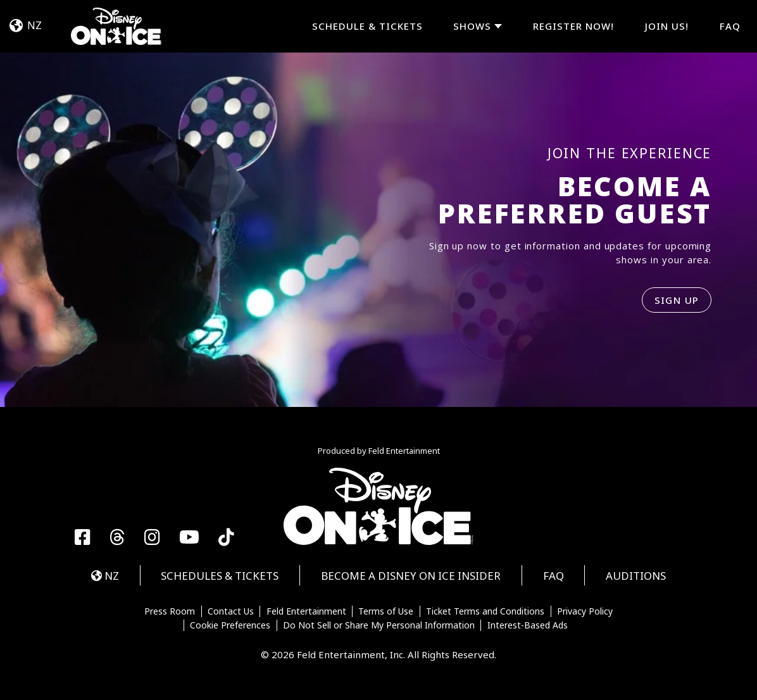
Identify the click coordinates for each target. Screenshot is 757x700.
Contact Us (231, 611)
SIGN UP (677, 300)
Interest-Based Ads (528, 625)
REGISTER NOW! (573, 26)
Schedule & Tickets (367, 26)
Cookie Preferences (230, 625)
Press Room (170, 611)
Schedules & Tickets (220, 576)
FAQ (730, 26)
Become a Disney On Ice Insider (411, 576)
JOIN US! (667, 26)
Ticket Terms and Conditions (485, 611)
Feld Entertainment (306, 611)
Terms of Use (386, 611)
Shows (472, 26)
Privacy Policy (585, 611)
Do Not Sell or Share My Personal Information (379, 625)
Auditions (636, 576)
